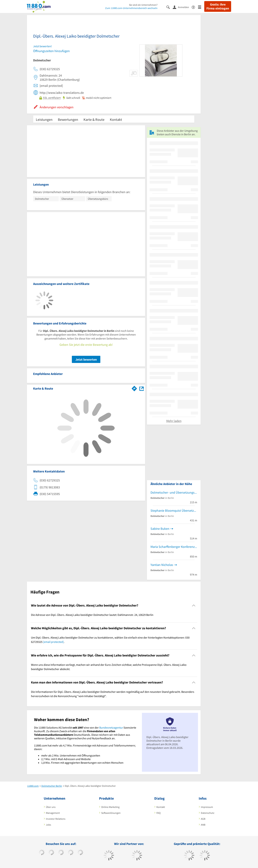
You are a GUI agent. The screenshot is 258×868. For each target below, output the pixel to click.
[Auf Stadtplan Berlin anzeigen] (142, 388)
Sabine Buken (160, 529)
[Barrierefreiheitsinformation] (195, 7)
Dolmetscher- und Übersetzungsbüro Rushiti (174, 492)
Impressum (207, 807)
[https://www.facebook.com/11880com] (42, 853)
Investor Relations (56, 819)
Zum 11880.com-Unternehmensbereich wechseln (131, 8)
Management (53, 813)
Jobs (48, 825)
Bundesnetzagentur (111, 728)
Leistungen (44, 119)
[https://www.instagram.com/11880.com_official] (61, 853)
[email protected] (53, 642)
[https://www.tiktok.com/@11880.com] (51, 853)
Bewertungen (68, 119)
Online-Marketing (110, 807)
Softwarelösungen (111, 813)
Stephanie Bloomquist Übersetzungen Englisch (174, 511)
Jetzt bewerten (86, 359)
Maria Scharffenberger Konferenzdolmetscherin (174, 547)
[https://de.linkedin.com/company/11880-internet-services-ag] (80, 853)
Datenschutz (208, 813)
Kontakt (116, 119)
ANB (203, 825)
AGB (203, 819)
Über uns (51, 807)
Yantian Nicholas (162, 565)
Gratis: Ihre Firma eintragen (218, 6)
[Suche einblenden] (170, 7)
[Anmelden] (182, 7)
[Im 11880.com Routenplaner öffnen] (134, 388)
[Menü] (201, 7)
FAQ (158, 813)
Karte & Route (94, 119)
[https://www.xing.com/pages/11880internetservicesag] (71, 853)
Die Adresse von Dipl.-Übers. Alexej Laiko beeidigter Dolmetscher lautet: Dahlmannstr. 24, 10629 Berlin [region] (92, 615)
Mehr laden (174, 421)
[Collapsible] (194, 605)
